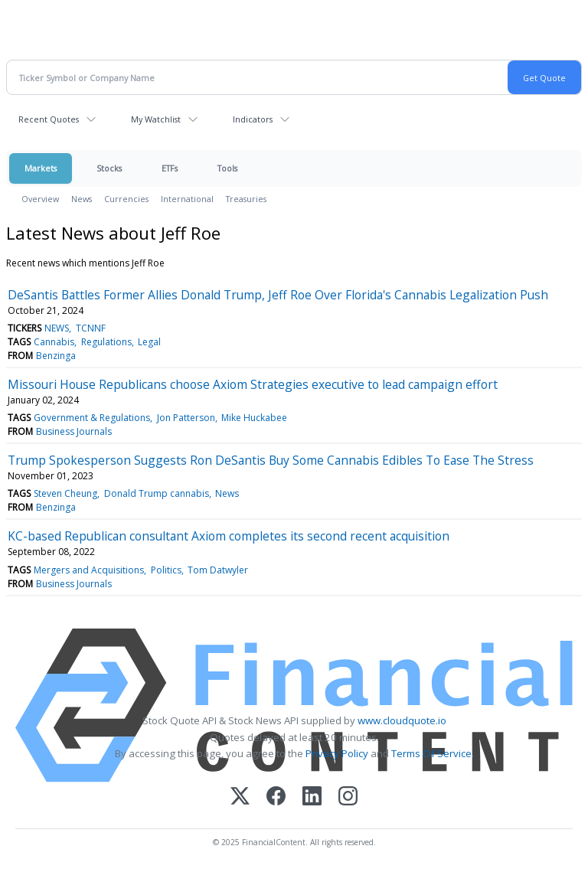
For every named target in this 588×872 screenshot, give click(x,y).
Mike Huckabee (254, 418)
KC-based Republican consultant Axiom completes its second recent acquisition (229, 536)
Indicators (253, 119)
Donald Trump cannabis (157, 493)
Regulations (106, 342)
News (82, 199)
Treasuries (246, 199)
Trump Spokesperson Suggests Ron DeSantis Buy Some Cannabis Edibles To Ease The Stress (271, 460)
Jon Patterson (186, 418)
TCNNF (91, 328)
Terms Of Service (431, 753)
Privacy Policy (337, 753)
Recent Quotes (49, 119)
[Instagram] (348, 797)
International (187, 199)
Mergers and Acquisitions (89, 570)
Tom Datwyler (218, 570)
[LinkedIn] (312, 797)
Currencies (126, 199)
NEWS (57, 328)
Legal (149, 342)
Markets (41, 168)
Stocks (109, 168)
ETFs (170, 168)
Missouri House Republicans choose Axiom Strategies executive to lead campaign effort (253, 384)
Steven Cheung (65, 493)
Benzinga (56, 356)
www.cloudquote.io (402, 720)
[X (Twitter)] (240, 797)
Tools (227, 168)
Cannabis (54, 342)
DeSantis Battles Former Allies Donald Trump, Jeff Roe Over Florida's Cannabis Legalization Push (278, 295)
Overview (40, 199)
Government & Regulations (92, 418)
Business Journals (74, 431)
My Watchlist (156, 119)
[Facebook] (276, 797)
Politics (166, 570)
